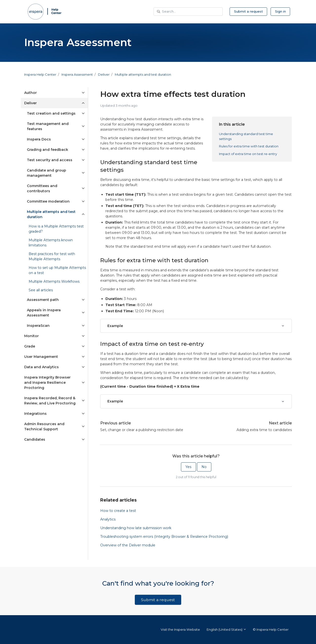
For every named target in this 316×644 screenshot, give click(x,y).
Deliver (104, 74)
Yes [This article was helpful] (188, 467)
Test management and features (48, 126)
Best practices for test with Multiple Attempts (52, 256)
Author (30, 93)
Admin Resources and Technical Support (44, 426)
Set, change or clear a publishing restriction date (142, 430)
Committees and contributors (42, 188)
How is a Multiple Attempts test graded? (56, 229)
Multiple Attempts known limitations (51, 243)
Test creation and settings (51, 113)
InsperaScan (38, 326)
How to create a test (118, 511)
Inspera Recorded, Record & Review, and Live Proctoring (50, 401)
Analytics (108, 519)
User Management (41, 357)
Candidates (35, 439)
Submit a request (248, 11)
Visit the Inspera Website (180, 629)
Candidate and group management (47, 173)
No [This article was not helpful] (204, 467)
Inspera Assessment (77, 74)
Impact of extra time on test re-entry (248, 154)
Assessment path (43, 300)
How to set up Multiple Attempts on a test (57, 270)
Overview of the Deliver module (128, 545)
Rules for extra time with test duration (249, 146)
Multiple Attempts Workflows (54, 281)
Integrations (35, 414)
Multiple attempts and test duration (143, 74)
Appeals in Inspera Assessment (44, 313)
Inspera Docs (39, 139)
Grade (30, 346)
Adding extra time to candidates (264, 430)
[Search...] (188, 12)
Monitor (31, 336)
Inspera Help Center (40, 74)
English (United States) (227, 629)
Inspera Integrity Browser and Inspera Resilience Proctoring (47, 383)
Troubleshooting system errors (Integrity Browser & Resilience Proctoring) (164, 537)
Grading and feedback (48, 150)
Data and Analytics (41, 367)
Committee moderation (48, 201)
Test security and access (50, 160)
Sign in (280, 11)
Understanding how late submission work (136, 528)
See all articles (41, 290)
